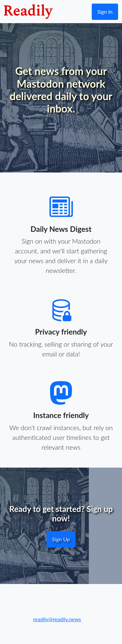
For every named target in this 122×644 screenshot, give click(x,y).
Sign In (105, 12)
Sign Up (61, 539)
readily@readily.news (57, 619)
